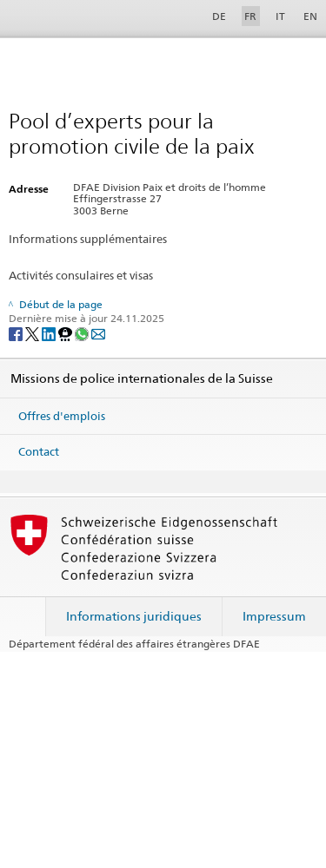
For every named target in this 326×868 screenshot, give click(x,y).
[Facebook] (17, 333)
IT (280, 16)
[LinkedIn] (50, 333)
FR (250, 16)
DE (219, 16)
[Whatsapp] (83, 333)
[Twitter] (33, 333)
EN (310, 16)
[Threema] (67, 333)
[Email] (98, 333)
